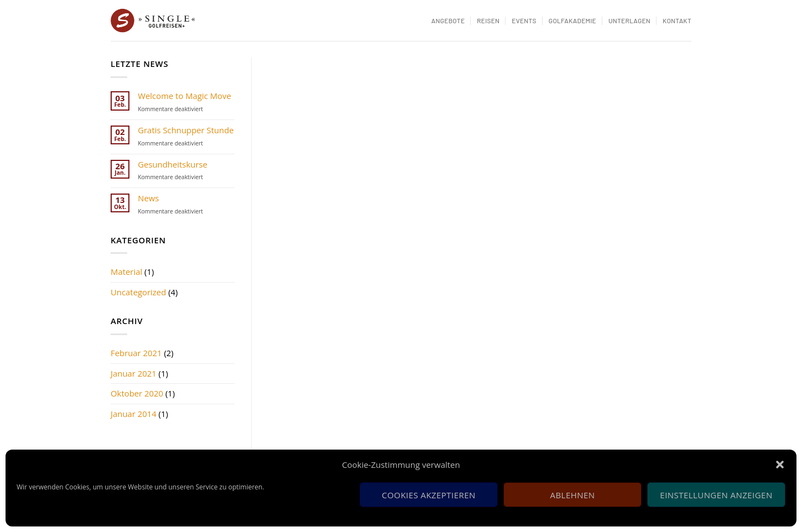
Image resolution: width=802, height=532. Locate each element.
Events (524, 20)
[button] (780, 465)
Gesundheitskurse (173, 165)
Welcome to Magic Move (184, 96)
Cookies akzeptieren (428, 495)
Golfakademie (572, 20)
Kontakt (677, 20)
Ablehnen (573, 495)
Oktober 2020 (137, 393)
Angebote (448, 20)
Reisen (488, 20)
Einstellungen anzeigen (716, 495)
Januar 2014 (134, 414)
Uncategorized (138, 292)
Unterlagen (629, 20)
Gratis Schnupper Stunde (186, 131)
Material (126, 272)
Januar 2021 (134, 373)
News (148, 199)
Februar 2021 (136, 353)
